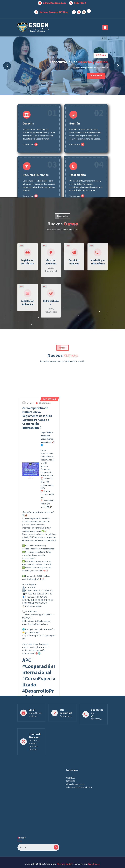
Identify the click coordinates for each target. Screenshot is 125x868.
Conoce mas (96, 76)
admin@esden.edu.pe (55, 2)
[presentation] (7, 66)
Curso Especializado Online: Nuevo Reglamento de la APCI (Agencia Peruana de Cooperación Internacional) (37, 655)
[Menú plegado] (105, 27)
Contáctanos (66, 732)
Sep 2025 (49, 636)
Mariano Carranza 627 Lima (54, 11)
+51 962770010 (96, 733)
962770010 (80, 2)
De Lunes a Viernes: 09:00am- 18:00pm (34, 765)
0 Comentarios (43, 640)
